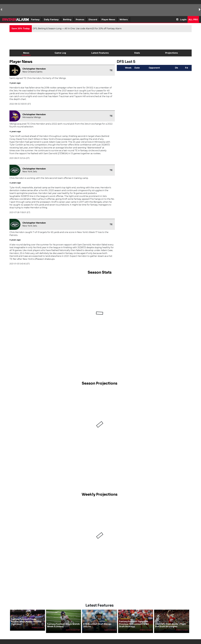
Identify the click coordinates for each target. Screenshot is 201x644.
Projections (172, 53)
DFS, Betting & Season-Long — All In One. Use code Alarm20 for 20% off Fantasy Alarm (77, 29)
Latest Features (100, 53)
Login (183, 20)
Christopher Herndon (34, 69)
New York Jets (30, 172)
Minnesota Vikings (32, 117)
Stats (137, 53)
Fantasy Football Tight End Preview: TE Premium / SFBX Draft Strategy (134, 624)
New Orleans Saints (32, 72)
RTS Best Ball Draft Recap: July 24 (97, 625)
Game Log (60, 53)
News (26, 53)
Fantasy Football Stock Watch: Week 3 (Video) (63, 625)
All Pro (193, 20)
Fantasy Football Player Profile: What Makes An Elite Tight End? (26, 622)
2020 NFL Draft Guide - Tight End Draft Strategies (171, 625)
